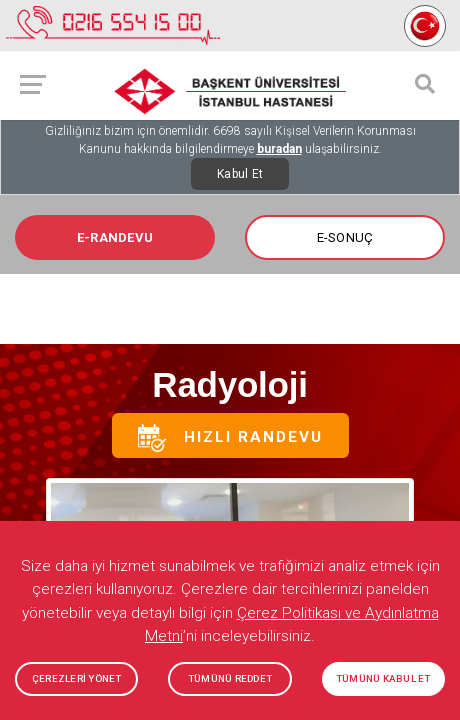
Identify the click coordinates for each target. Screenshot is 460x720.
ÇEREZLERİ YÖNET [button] (77, 678)
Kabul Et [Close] (240, 174)
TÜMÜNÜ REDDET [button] (230, 678)
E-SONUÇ (345, 237)
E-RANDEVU (115, 237)
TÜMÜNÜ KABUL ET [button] (383, 678)
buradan (279, 149)
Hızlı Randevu (230, 438)
